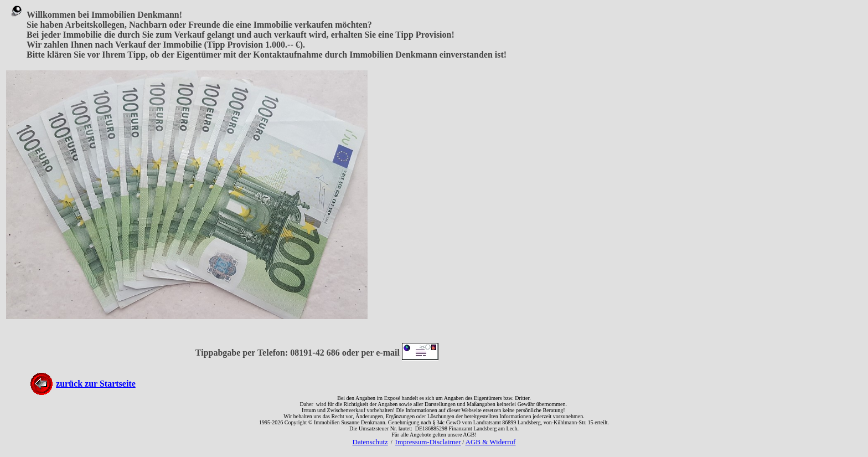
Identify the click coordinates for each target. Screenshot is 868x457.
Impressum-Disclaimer (428, 442)
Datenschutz (370, 442)
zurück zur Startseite (96, 384)
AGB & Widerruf (491, 442)
